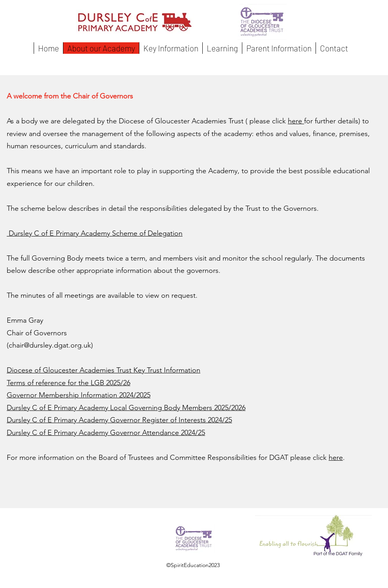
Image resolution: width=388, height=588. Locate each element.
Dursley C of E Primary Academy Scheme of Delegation (95, 233)
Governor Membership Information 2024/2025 (79, 395)
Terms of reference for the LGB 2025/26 (68, 383)
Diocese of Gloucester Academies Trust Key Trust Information (104, 370)
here (296, 121)
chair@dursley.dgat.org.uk (50, 345)
